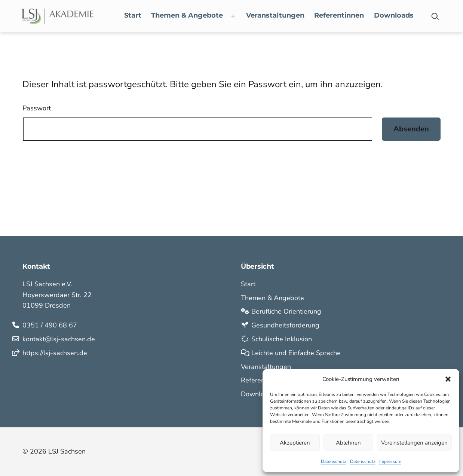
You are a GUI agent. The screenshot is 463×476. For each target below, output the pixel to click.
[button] (448, 379)
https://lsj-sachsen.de (55, 353)
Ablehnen (348, 443)
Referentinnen (339, 15)
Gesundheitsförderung (280, 325)
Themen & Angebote (187, 15)
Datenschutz (334, 461)
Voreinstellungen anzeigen (414, 443)
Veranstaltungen (275, 15)
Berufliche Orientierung (281, 311)
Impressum (390, 461)
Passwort (37, 108)
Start (133, 15)
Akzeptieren (295, 443)
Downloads (394, 15)
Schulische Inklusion (276, 339)
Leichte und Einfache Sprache (291, 353)
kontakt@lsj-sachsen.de (59, 339)
